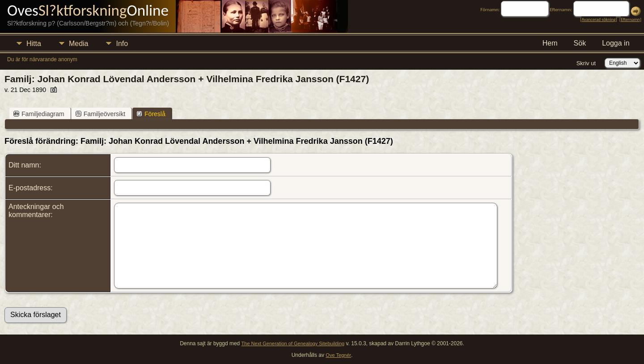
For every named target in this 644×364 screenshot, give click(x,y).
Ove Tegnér (338, 355)
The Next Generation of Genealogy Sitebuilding (293, 343)
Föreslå (151, 114)
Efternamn (630, 19)
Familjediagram (39, 114)
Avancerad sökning (598, 19)
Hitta (34, 44)
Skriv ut (586, 63)
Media (79, 44)
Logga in (616, 43)
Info (122, 44)
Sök (580, 43)
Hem (550, 43)
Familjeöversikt (100, 114)
